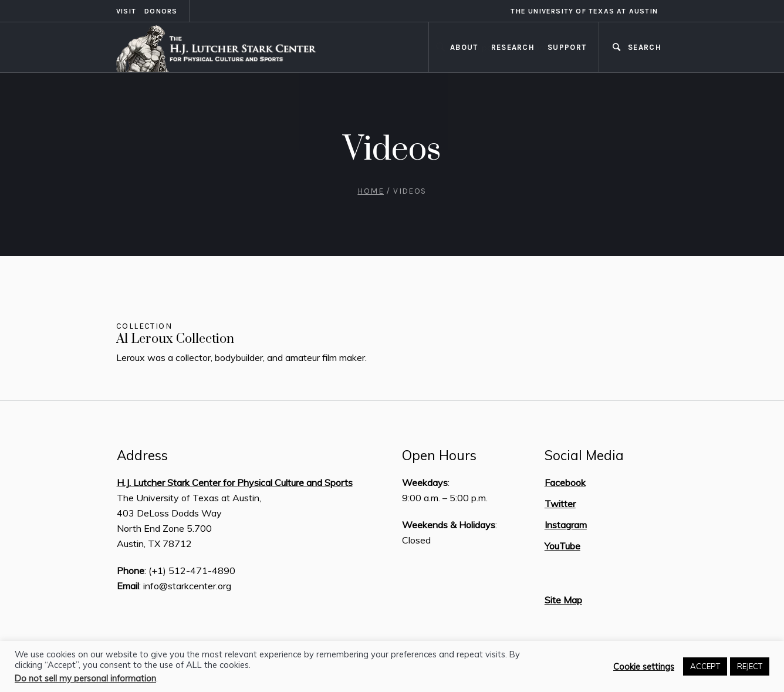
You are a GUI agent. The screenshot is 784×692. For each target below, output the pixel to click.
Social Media (584, 455)
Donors (161, 11)
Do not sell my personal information (85, 678)
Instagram (566, 525)
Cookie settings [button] (644, 667)
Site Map (563, 600)
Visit (126, 11)
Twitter (560, 504)
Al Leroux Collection (175, 339)
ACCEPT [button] (705, 666)
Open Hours (439, 455)
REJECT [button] (750, 666)
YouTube (562, 546)
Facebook (565, 482)
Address (142, 455)
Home (371, 191)
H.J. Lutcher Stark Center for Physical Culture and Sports (235, 482)
